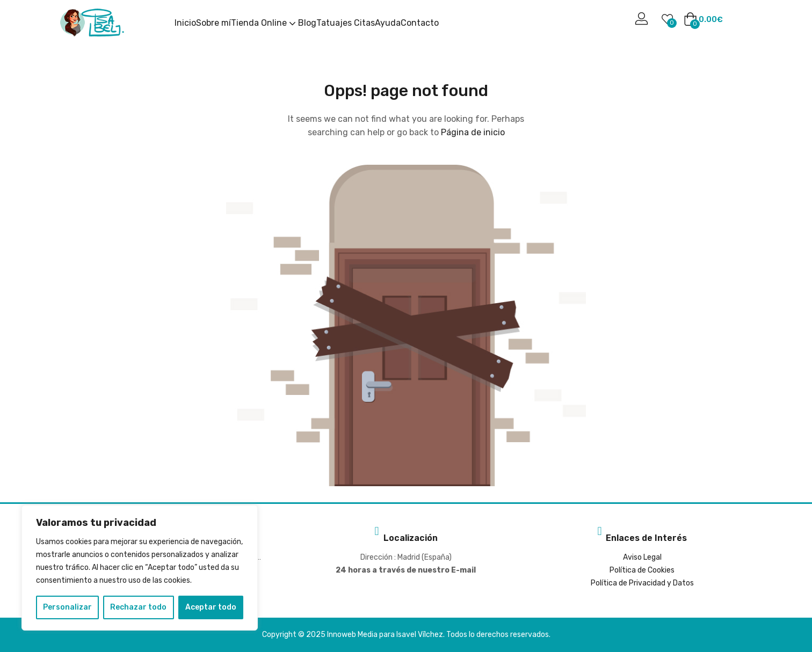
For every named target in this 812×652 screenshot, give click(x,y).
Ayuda (388, 23)
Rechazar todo (138, 607)
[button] (703, 20)
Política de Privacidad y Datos (642, 583)
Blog (307, 23)
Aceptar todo (211, 607)
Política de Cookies (642, 570)
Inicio (185, 23)
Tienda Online (264, 23)
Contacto (420, 23)
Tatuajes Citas (346, 23)
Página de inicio (473, 132)
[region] (140, 568)
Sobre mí (213, 23)
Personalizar (67, 607)
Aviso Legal (642, 557)
